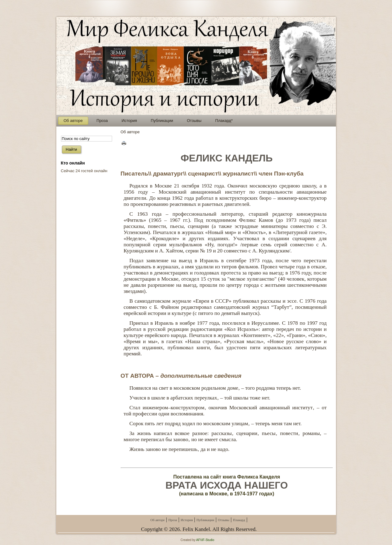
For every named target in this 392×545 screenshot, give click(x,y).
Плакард (239, 520)
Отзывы (223, 520)
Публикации (205, 520)
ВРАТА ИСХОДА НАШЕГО (227, 485)
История (187, 520)
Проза (173, 520)
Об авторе (158, 520)
